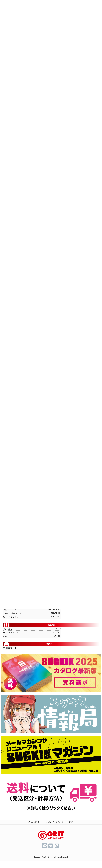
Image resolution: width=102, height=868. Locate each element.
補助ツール (30, 644)
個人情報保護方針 (33, 822)
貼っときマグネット (32, 617)
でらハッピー (32, 629)
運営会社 (72, 822)
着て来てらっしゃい (32, 633)
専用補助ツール (10, 648)
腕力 (32, 636)
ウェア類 (29, 625)
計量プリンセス (32, 610)
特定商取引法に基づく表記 (54, 822)
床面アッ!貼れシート (32, 613)
